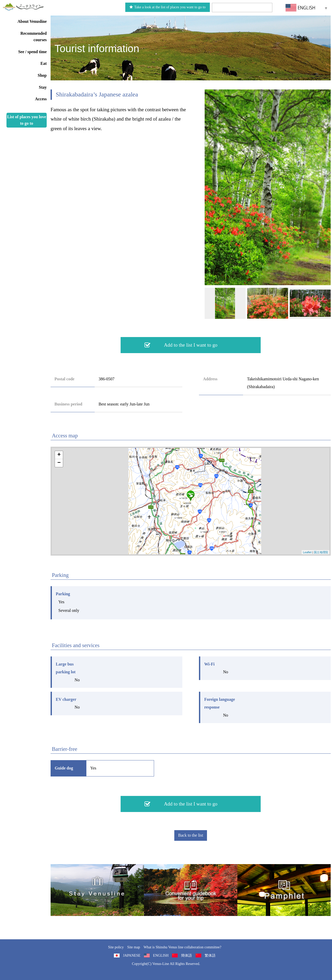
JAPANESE (132, 955)
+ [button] (59, 455)
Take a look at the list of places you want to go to (167, 7)
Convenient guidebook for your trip (191, 890)
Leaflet (307, 552)
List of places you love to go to (26, 120)
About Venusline (32, 21)
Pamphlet (284, 890)
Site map (133, 947)
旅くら (97, 890)
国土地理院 (321, 552)
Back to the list (191, 835)
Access (41, 99)
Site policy (116, 947)
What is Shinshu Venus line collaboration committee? (182, 947)
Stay (43, 87)
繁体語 (210, 955)
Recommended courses (34, 37)
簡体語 (186, 955)
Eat (44, 63)
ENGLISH (161, 955)
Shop (42, 75)
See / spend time (32, 52)
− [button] (59, 463)
